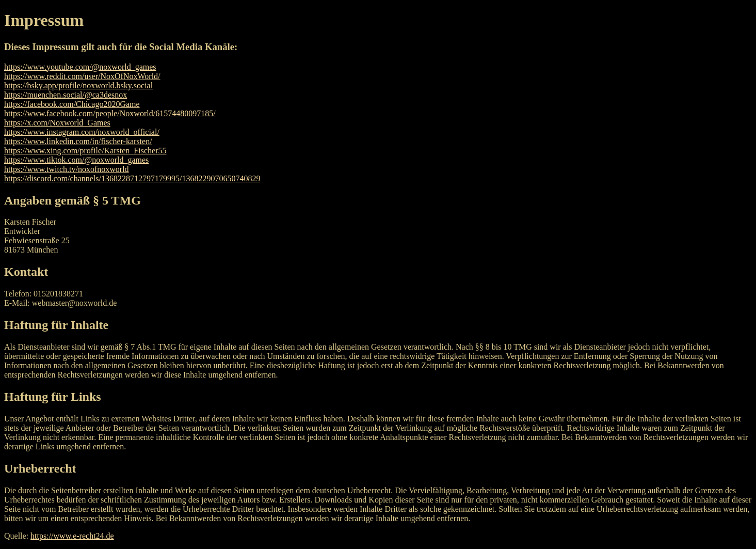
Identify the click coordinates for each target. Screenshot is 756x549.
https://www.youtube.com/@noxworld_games (80, 67)
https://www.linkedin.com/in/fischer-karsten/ (78, 141)
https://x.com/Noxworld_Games (57, 123)
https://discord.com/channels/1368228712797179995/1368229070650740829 (132, 178)
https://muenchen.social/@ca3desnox (66, 95)
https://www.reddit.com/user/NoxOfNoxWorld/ (82, 76)
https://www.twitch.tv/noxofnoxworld (67, 169)
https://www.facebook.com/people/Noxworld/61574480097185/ (110, 113)
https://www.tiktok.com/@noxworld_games (76, 160)
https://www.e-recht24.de (72, 536)
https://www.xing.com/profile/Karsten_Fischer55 (85, 151)
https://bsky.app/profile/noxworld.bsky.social (78, 85)
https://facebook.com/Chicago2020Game (72, 104)
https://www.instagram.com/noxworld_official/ (82, 132)
